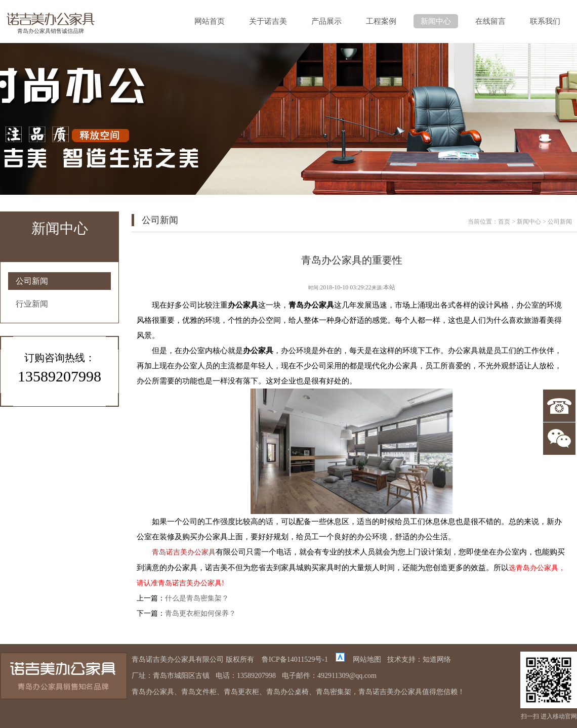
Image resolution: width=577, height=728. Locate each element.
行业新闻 (32, 304)
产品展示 (326, 21)
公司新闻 (32, 281)
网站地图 (367, 659)
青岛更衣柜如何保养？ (200, 613)
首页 (504, 222)
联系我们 (545, 21)
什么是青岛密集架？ (197, 598)
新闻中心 (436, 21)
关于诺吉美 (268, 21)
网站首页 (210, 21)
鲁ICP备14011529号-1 (295, 659)
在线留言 (490, 21)
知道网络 (437, 659)
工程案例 (381, 21)
